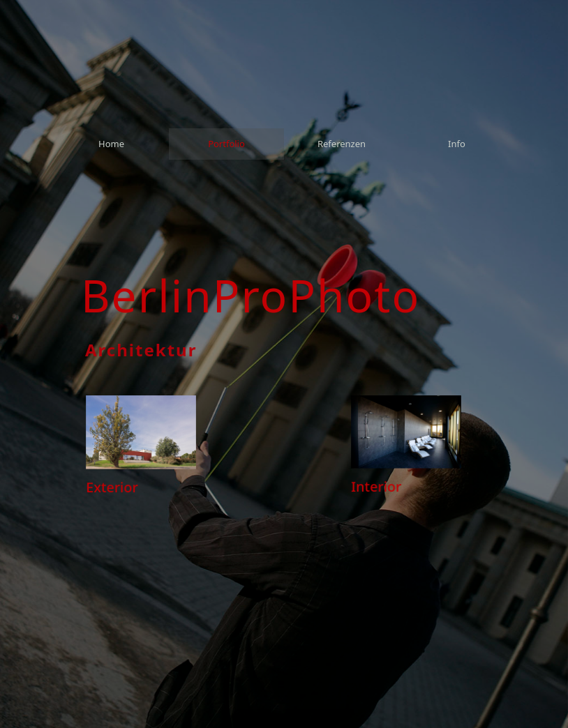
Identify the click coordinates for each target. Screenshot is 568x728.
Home (111, 144)
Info (457, 144)
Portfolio (226, 144)
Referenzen (342, 144)
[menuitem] (111, 144)
